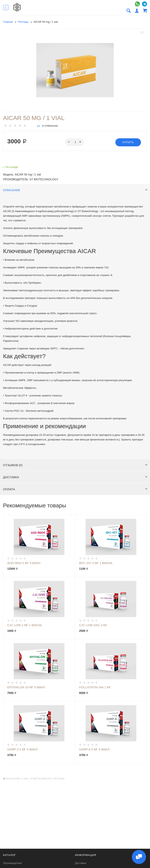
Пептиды (59, 779)
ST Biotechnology (41, 779)
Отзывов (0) (75, 465)
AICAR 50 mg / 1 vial (17, 779)
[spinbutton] (75, 142)
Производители (12, 863)
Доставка (75, 477)
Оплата (75, 489)
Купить (128, 142)
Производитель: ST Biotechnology (31, 179)
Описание (75, 190)
